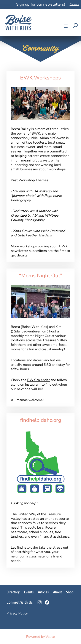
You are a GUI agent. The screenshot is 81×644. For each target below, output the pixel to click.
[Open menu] (66, 26)
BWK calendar (38, 380)
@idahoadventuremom (30, 331)
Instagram (33, 385)
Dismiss (74, 4)
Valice (50, 637)
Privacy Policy (17, 613)
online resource (57, 519)
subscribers (38, 251)
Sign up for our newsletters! (40, 4)
